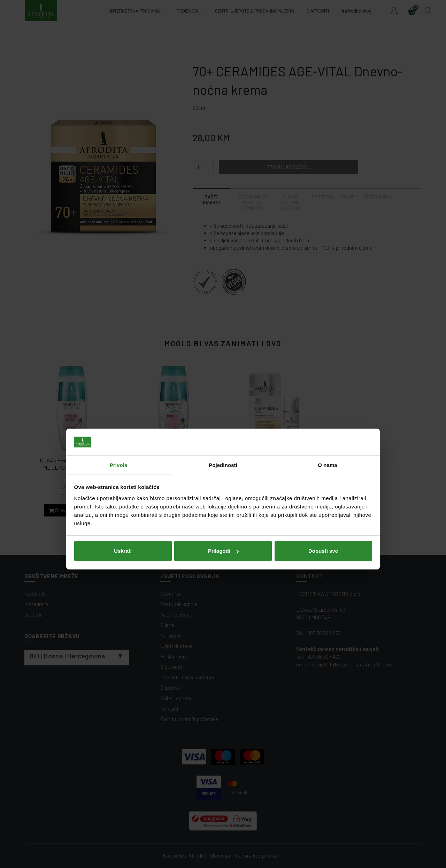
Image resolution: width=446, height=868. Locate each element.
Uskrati (123, 486)
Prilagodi (223, 486)
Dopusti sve (323, 486)
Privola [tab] (119, 400)
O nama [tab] (328, 400)
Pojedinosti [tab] (223, 400)
